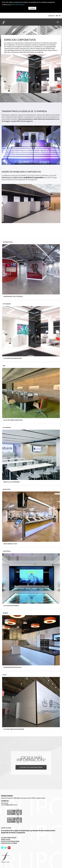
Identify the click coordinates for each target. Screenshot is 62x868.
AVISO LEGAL (6, 839)
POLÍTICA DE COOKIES (9, 843)
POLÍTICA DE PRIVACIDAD (10, 841)
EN (57, 16)
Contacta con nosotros (31, 767)
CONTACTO (52, 16)
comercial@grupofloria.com (9, 805)
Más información (18, 4)
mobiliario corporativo (34, 178)
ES (60, 16)
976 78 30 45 (5, 803)
